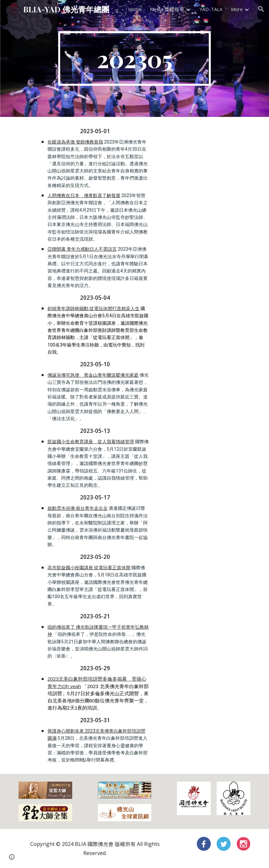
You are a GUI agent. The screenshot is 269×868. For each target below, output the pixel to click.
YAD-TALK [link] (211, 9)
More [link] (237, 9)
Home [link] (135, 9)
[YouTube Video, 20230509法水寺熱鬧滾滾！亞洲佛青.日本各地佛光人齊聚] (194, 145)
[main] (134, 58)
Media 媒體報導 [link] (167, 9)
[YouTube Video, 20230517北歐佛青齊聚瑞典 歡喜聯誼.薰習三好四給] (194, 192)
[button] (261, 9)
